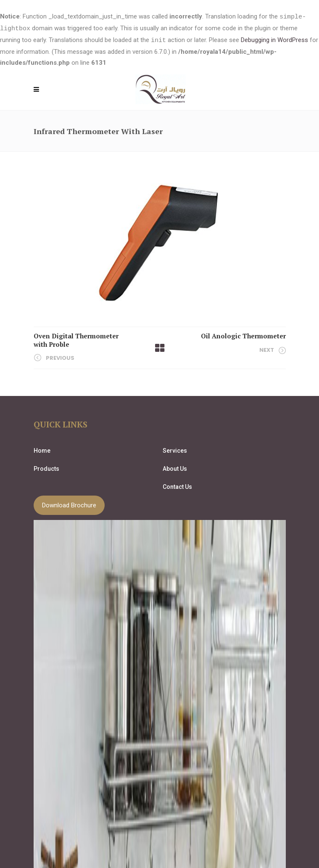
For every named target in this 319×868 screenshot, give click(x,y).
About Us (175, 467)
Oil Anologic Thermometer (243, 335)
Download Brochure (69, 504)
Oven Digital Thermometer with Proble (76, 339)
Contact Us (177, 485)
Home (42, 449)
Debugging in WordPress (274, 40)
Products (46, 467)
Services (175, 449)
